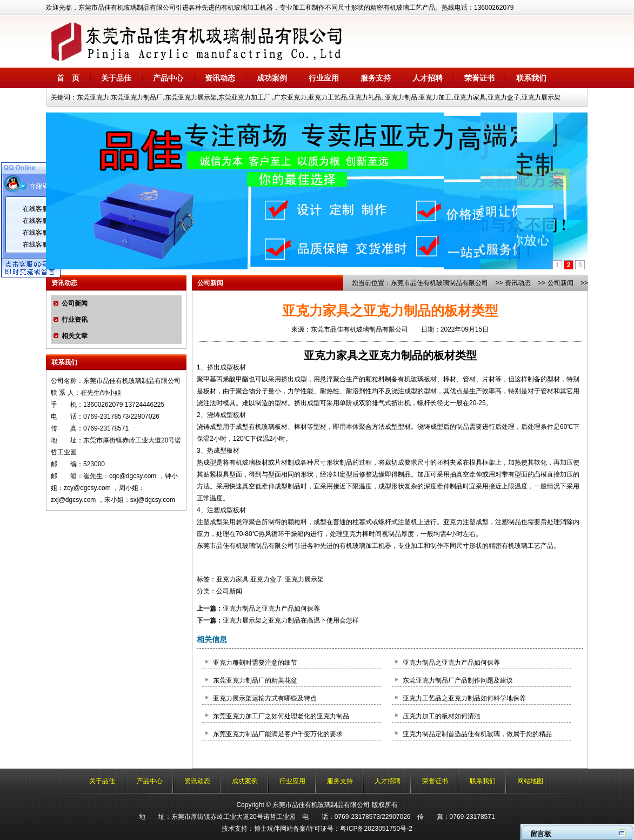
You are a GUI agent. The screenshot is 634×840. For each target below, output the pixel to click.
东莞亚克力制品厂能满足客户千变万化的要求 (278, 734)
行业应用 (324, 78)
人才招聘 (428, 78)
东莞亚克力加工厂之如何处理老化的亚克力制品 (281, 716)
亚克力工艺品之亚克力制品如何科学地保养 (464, 698)
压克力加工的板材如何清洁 (442, 716)
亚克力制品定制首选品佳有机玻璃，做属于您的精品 (477, 734)
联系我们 (531, 78)
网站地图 (530, 781)
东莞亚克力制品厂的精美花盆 (255, 680)
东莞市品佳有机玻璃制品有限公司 (439, 283)
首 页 (68, 78)
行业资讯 (75, 320)
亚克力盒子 (266, 579)
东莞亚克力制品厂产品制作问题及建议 (458, 680)
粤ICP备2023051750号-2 (376, 829)
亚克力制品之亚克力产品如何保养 (271, 608)
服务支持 (376, 78)
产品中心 (168, 78)
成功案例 (272, 78)
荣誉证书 (479, 78)
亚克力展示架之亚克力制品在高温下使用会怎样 (291, 620)
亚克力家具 (331, 355)
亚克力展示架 (304, 579)
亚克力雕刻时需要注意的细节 (255, 663)
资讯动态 (220, 78)
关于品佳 (116, 78)
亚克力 (453, 522)
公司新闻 (75, 303)
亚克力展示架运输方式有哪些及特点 (265, 698)
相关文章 (75, 336)
